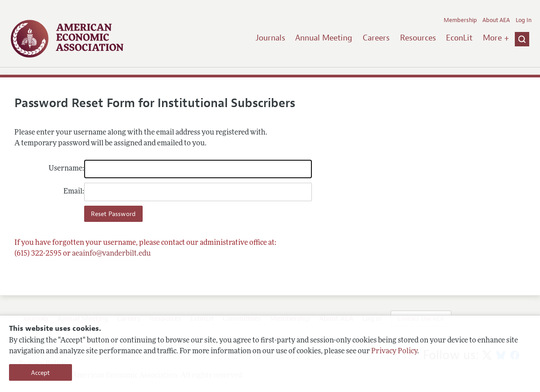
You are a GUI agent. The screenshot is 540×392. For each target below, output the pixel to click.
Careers (376, 38)
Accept (40, 373)
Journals (270, 38)
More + (496, 38)
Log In (524, 20)
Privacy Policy (394, 351)
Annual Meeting (324, 38)
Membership (460, 20)
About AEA (496, 20)
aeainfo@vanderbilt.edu (111, 254)
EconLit (459, 38)
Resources (418, 38)
